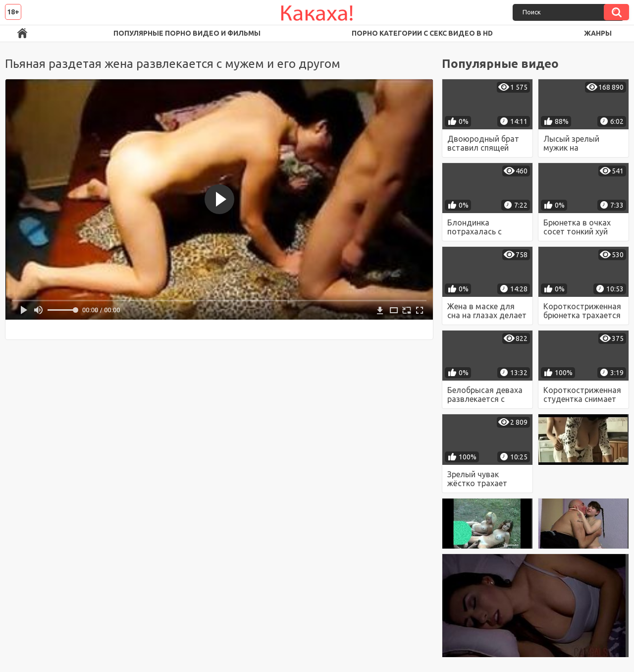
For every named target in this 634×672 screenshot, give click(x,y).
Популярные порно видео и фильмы (187, 33)
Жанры (598, 33)
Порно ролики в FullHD (22, 33)
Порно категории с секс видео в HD (422, 33)
